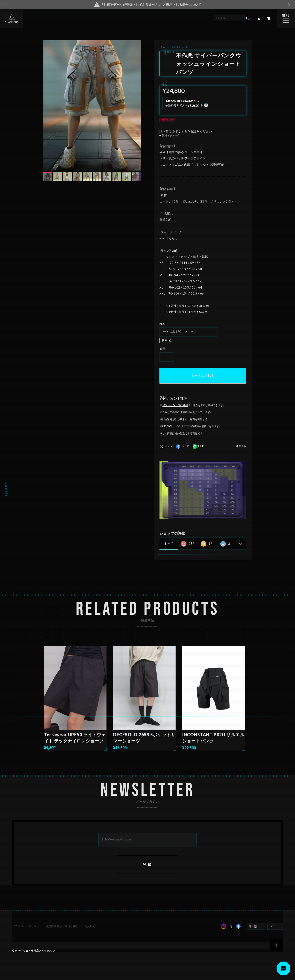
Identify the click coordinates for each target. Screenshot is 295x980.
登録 (147, 864)
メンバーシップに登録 (175, 405)
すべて (169, 544)
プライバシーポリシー (26, 926)
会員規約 (90, 926)
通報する (241, 446)
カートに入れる (203, 375)
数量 (163, 349)
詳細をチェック (171, 136)
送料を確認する (199, 419)
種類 (163, 324)
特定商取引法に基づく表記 (62, 926)
